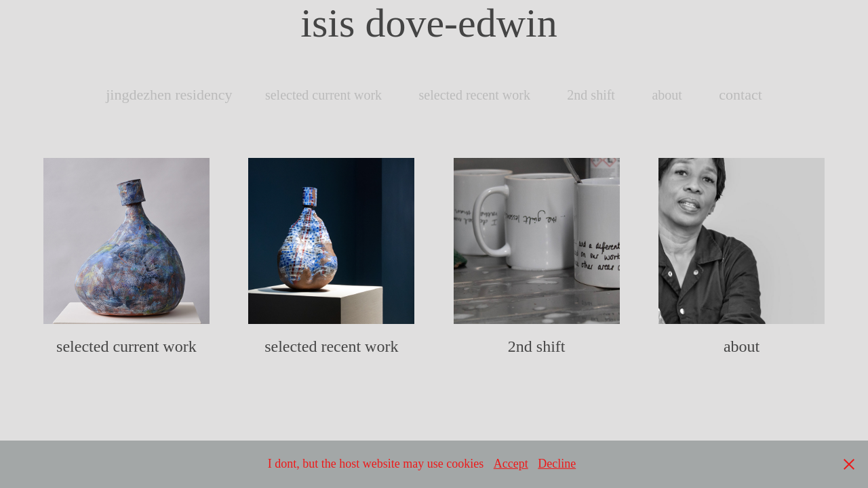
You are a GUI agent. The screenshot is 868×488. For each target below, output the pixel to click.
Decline (557, 464)
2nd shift (591, 95)
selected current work (323, 95)
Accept (511, 464)
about (667, 95)
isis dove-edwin (434, 23)
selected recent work (475, 95)
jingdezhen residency (169, 95)
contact (741, 95)
